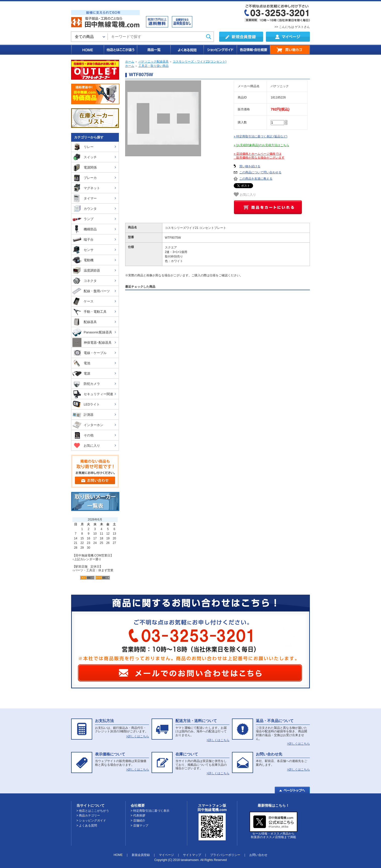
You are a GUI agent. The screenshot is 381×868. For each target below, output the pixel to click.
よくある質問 (187, 50)
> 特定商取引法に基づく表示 (150, 811)
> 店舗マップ (139, 826)
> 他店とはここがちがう (93, 811)
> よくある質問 (87, 826)
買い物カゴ (290, 50)
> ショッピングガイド (91, 821)
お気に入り (245, 194)
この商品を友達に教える (256, 179)
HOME (87, 50)
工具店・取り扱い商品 (154, 66)
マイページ (166, 855)
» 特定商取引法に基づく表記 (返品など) (260, 136)
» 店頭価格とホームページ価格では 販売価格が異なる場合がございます (259, 156)
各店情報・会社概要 (253, 50)
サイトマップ (192, 855)
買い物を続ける (250, 166)
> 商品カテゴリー (88, 815)
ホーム (130, 62)
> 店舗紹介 (138, 821)
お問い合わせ (258, 855)
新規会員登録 (141, 855)
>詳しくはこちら (138, 736)
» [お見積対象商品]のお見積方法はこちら (261, 145)
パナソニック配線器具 (154, 62)
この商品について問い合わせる (260, 172)
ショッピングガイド (220, 50)
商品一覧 (153, 50)
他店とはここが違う (120, 50)
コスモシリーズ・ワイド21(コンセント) (199, 62)
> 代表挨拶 (138, 815)
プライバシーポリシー (225, 855)
